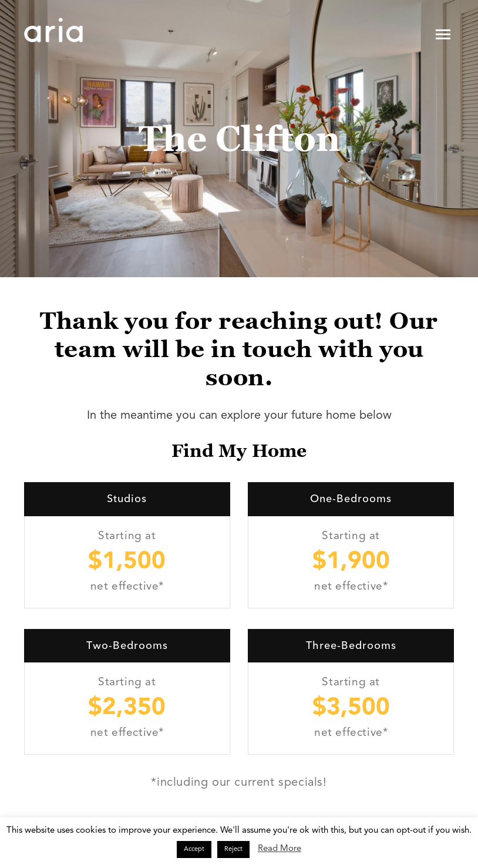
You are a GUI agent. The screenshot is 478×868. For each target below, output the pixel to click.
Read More (280, 849)
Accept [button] (194, 850)
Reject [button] (233, 850)
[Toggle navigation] (443, 34)
